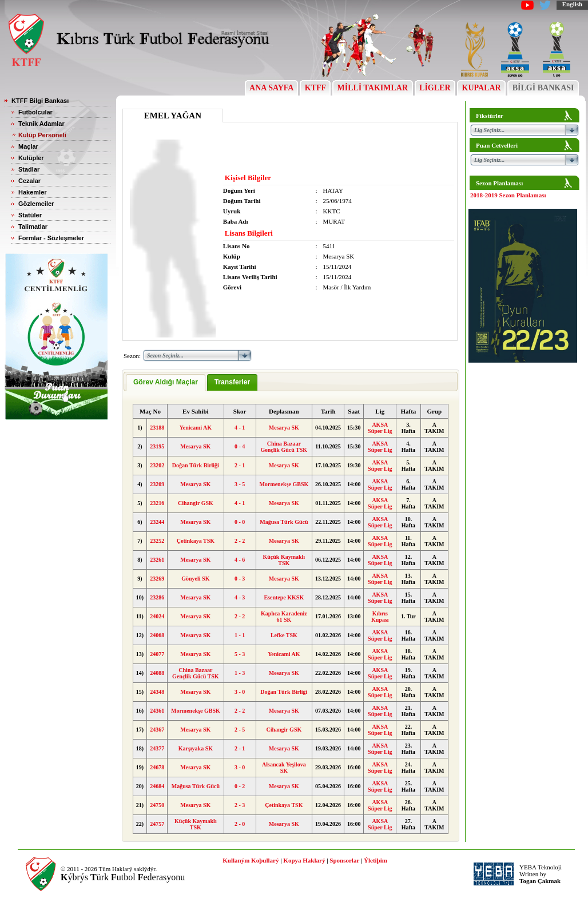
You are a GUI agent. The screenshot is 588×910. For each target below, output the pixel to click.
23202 (157, 465)
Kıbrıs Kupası (380, 617)
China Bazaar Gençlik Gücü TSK (284, 447)
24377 (157, 748)
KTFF (315, 88)
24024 (157, 616)
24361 (157, 711)
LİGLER (435, 88)
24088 (157, 673)
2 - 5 (240, 730)
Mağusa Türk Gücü (284, 522)
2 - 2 (240, 541)
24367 (157, 730)
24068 (157, 635)
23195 (157, 446)
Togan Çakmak (540, 881)
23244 (157, 522)
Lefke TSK (284, 635)
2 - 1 (240, 465)
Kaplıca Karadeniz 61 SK (284, 617)
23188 (157, 428)
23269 (157, 579)
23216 (157, 503)
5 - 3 (240, 654)
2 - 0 (240, 824)
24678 (157, 767)
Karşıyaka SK (196, 748)
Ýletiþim (376, 860)
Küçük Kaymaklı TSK (284, 560)
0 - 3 (240, 579)
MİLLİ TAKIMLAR (373, 88)
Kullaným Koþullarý (251, 860)
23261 (157, 560)
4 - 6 (240, 560)
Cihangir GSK (196, 503)
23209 (157, 484)
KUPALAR (481, 88)
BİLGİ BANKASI (543, 88)
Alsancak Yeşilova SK (284, 768)
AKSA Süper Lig (380, 428)
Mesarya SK (284, 428)
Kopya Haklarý (304, 860)
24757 (157, 824)
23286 (157, 597)
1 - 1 (240, 635)
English (572, 4)
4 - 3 (240, 597)
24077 (157, 654)
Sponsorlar (344, 860)
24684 (157, 786)
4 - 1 (240, 428)
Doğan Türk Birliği (196, 465)
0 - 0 (240, 522)
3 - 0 (240, 692)
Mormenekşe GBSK (284, 484)
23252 (157, 541)
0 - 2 (240, 786)
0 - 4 (240, 446)
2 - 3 (240, 805)
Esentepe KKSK (284, 597)
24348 (157, 692)
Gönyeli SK (195, 579)
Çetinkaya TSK (196, 541)
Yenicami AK (196, 428)
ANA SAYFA (271, 88)
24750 (157, 805)
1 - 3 (240, 673)
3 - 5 (240, 484)
